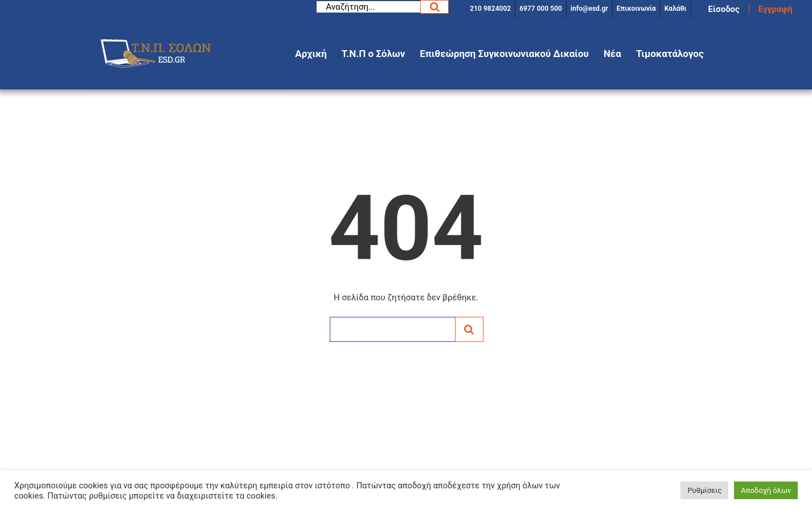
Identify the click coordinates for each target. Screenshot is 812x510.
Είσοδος (724, 9)
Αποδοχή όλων (766, 490)
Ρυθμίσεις (704, 490)
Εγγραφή (776, 9)
